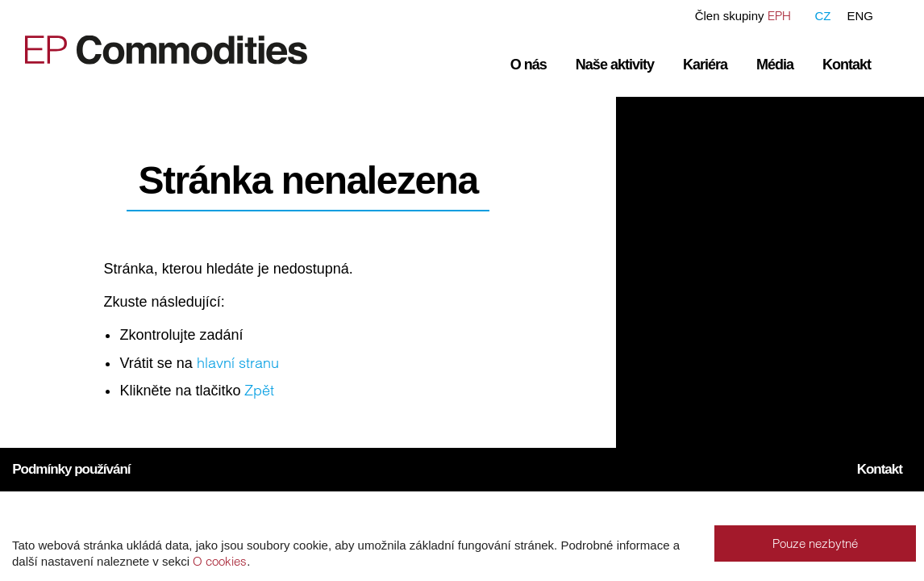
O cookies (220, 561)
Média (775, 65)
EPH (779, 16)
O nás (529, 65)
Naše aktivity (615, 65)
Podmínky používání (71, 469)
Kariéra (705, 65)
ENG (860, 16)
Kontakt (847, 65)
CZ (822, 16)
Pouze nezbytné (815, 543)
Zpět (259, 390)
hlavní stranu (238, 363)
